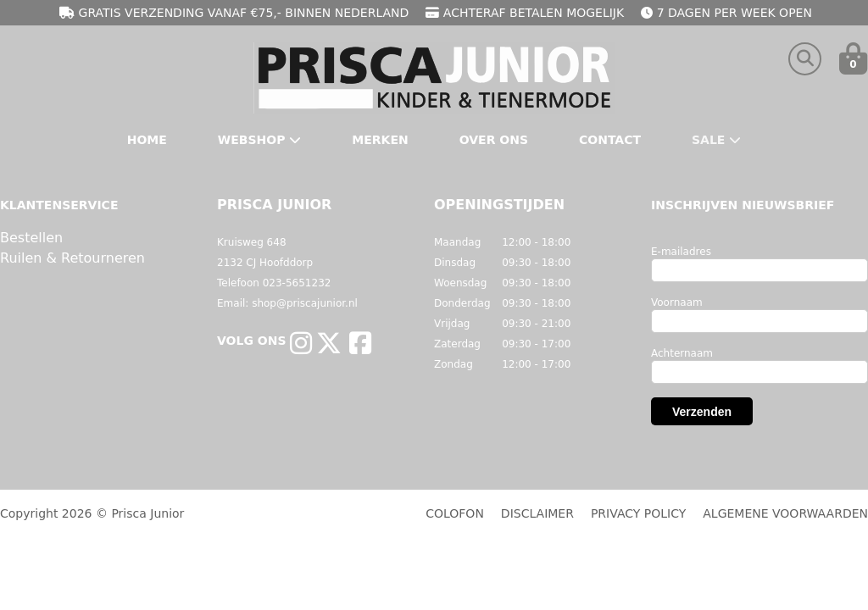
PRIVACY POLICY (638, 513)
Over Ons (494, 140)
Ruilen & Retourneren (72, 258)
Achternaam (682, 353)
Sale (716, 140)
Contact (610, 140)
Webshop (260, 140)
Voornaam (677, 302)
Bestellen (31, 238)
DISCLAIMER (537, 513)
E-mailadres (681, 252)
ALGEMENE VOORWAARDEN (785, 513)
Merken (380, 140)
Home (147, 140)
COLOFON (455, 513)
